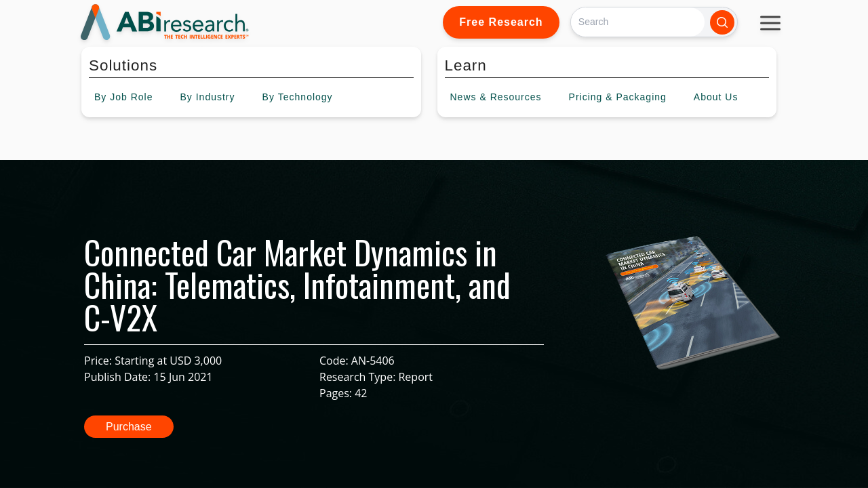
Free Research (501, 22)
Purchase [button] (129, 427)
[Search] (638, 22)
